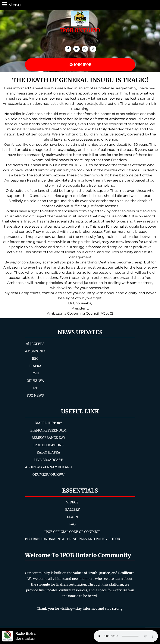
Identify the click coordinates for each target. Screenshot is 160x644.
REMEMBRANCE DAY (48, 438)
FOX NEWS (35, 395)
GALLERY (72, 510)
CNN (35, 373)
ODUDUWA (35, 381)
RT (35, 388)
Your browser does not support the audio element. (126, 636)
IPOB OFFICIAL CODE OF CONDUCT (72, 532)
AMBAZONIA (35, 351)
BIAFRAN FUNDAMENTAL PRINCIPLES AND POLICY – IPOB (72, 539)
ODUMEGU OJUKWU (48, 475)
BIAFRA (35, 366)
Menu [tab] (11, 5)
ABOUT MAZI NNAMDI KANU (48, 467)
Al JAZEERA (35, 344)
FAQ (72, 524)
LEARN (72, 517)
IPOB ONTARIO (80, 30)
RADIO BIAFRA (48, 452)
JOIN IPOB (80, 65)
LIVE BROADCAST (48, 460)
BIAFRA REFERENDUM (48, 430)
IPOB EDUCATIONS (48, 445)
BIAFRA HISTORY (48, 423)
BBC (35, 358)
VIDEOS (72, 502)
